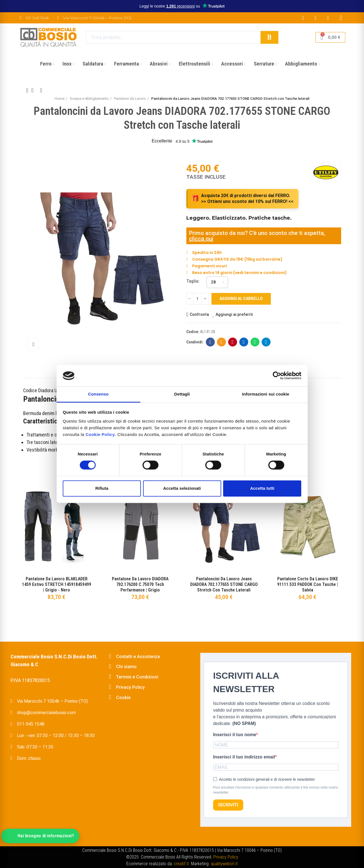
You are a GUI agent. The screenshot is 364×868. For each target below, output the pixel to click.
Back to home (34, 90)
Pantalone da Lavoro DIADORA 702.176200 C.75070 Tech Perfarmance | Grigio (140, 584)
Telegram (266, 342)
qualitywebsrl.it (224, 864)
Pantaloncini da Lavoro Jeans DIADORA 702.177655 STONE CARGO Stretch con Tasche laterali (224, 584)
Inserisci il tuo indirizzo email (244, 757)
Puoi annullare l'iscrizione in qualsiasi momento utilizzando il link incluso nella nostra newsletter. (275, 790)
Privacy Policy (226, 857)
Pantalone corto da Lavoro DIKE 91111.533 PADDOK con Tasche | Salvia (308, 584)
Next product (41, 90)
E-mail (221, 342)
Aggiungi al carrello (241, 299)
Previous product (27, 90)
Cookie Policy (100, 434)
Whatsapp (255, 342)
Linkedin (244, 342)
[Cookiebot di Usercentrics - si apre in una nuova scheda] (277, 376)
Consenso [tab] (98, 394)
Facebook (210, 342)
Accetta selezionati (182, 488)
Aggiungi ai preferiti (234, 314)
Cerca (269, 37)
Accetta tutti (262, 488)
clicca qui (201, 239)
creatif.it (181, 864)
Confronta (199, 314)
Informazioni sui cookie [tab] (266, 394)
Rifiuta (102, 488)
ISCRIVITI (228, 805)
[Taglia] (217, 282)
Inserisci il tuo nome (235, 735)
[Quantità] (197, 299)
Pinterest (232, 342)
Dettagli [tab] (182, 394)
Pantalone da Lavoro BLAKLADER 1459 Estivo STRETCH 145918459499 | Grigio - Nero (57, 584)
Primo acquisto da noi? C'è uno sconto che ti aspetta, (257, 233)
